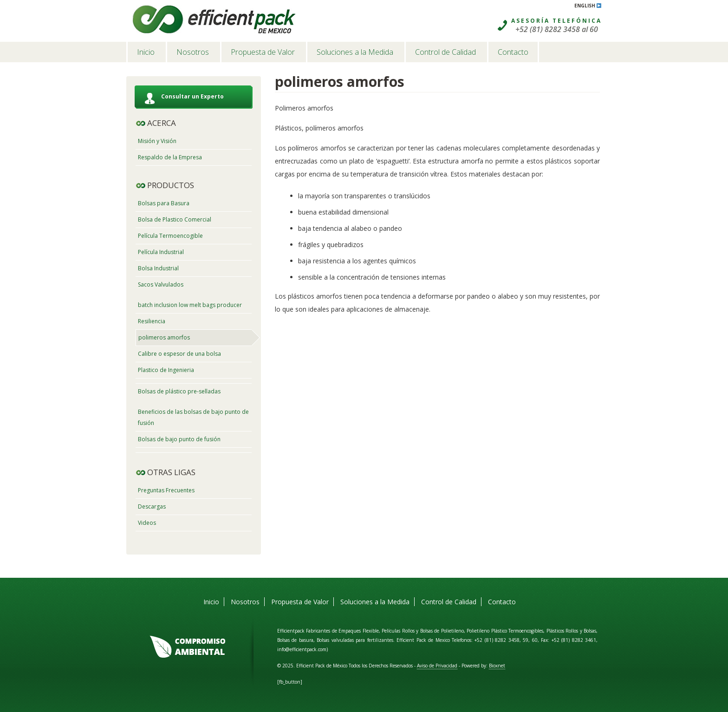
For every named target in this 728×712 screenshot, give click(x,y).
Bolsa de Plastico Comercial (175, 219)
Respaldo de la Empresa (170, 157)
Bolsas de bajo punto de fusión (179, 439)
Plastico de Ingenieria (166, 370)
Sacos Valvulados (161, 284)
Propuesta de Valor (263, 52)
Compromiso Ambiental (188, 647)
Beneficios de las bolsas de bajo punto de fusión (193, 417)
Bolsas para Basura (164, 203)
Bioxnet (497, 666)
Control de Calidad (445, 52)
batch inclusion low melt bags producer (190, 305)
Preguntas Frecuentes (166, 490)
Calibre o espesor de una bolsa (179, 354)
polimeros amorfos (164, 337)
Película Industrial (161, 252)
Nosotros (193, 52)
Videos (147, 523)
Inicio (146, 52)
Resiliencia (152, 321)
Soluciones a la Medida (355, 52)
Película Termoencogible (170, 236)
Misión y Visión (157, 141)
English (588, 6)
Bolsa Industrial (158, 268)
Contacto (513, 52)
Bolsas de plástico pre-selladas (179, 391)
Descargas (152, 506)
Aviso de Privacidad (437, 666)
